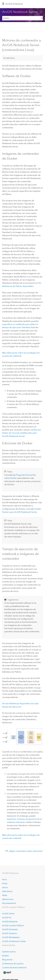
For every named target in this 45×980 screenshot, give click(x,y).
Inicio (4, 879)
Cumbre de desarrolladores (14, 968)
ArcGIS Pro (7, 918)
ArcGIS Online (8, 914)
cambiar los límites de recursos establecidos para (22, 433)
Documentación (9, 903)
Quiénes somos (9, 952)
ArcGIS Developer (10, 929)
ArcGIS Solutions (9, 933)
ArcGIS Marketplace (11, 937)
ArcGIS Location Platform (13, 926)
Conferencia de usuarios (13, 964)
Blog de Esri (7, 960)
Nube (5, 895)
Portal (5, 883)
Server (5, 887)
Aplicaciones (8, 899)
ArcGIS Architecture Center (14, 941)
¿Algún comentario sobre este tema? (26, 851)
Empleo (6, 956)
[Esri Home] (7, 973)
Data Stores (7, 891)
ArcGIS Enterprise (14, 4)
